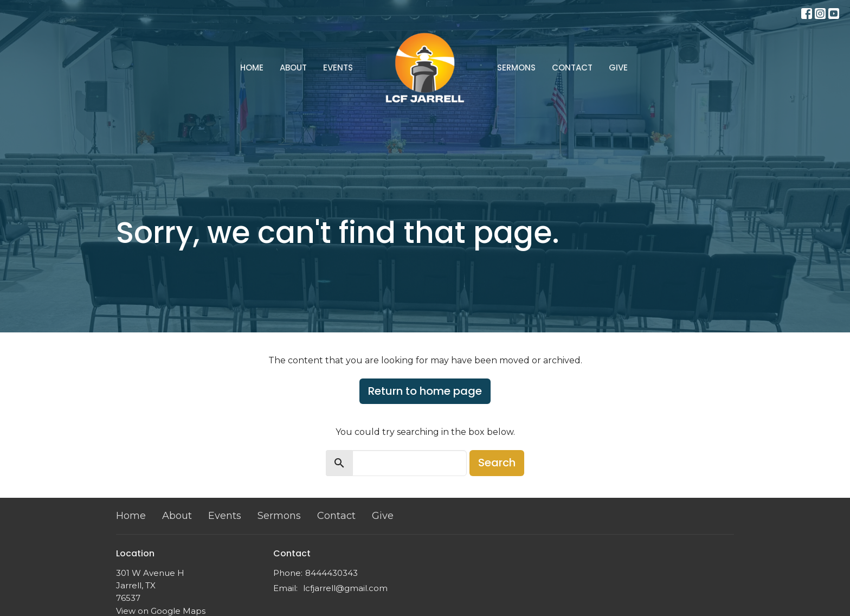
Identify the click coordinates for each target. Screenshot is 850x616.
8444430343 (331, 573)
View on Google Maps (161, 611)
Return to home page (425, 391)
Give (618, 68)
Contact (572, 68)
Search (497, 463)
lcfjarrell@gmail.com (345, 588)
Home (252, 68)
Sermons (516, 68)
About (293, 68)
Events (338, 68)
